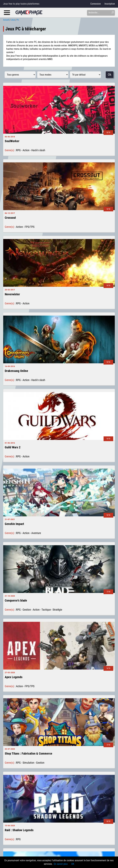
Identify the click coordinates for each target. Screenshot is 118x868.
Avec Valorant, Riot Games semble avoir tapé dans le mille (47, 765)
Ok (110, 75)
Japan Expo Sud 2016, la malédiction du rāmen (42, 841)
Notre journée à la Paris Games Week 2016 (40, 828)
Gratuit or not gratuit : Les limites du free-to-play (42, 834)
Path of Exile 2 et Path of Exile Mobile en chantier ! (44, 791)
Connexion (96, 4)
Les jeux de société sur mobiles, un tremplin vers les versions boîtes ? (53, 821)
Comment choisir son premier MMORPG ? (39, 815)
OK (73, 864)
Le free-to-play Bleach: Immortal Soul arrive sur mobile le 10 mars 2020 (54, 778)
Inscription (110, 4)
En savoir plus (61, 864)
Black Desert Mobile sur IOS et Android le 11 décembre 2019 (48, 785)
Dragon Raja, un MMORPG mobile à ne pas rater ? (43, 771)
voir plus (59, 741)
